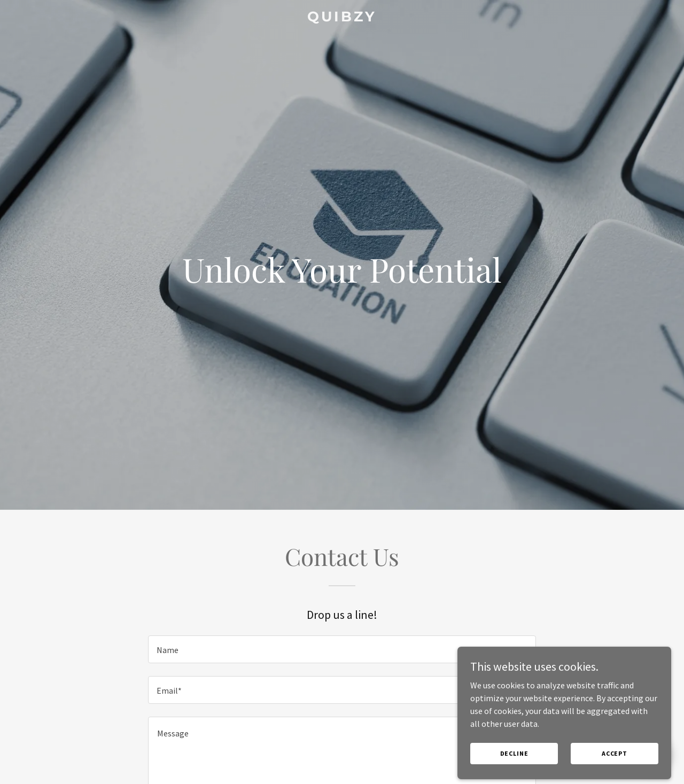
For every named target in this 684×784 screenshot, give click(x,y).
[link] (342, 18)
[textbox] (342, 649)
